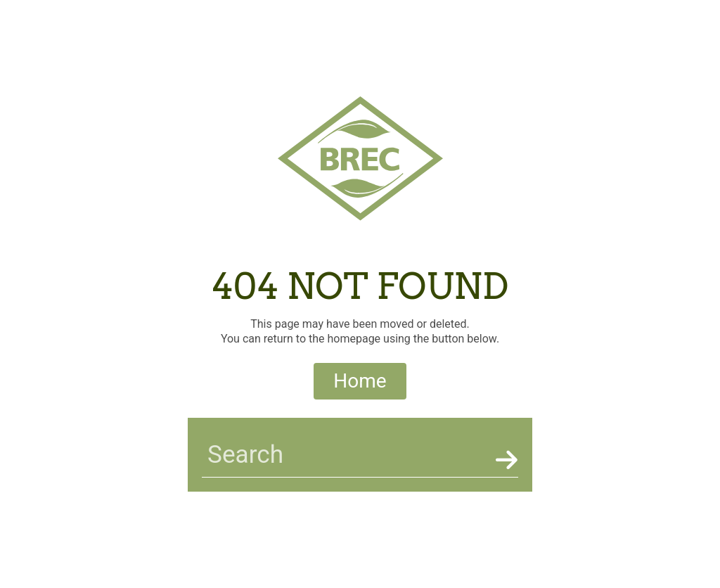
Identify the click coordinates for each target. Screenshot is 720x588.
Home (360, 381)
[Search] (504, 460)
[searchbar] (346, 455)
